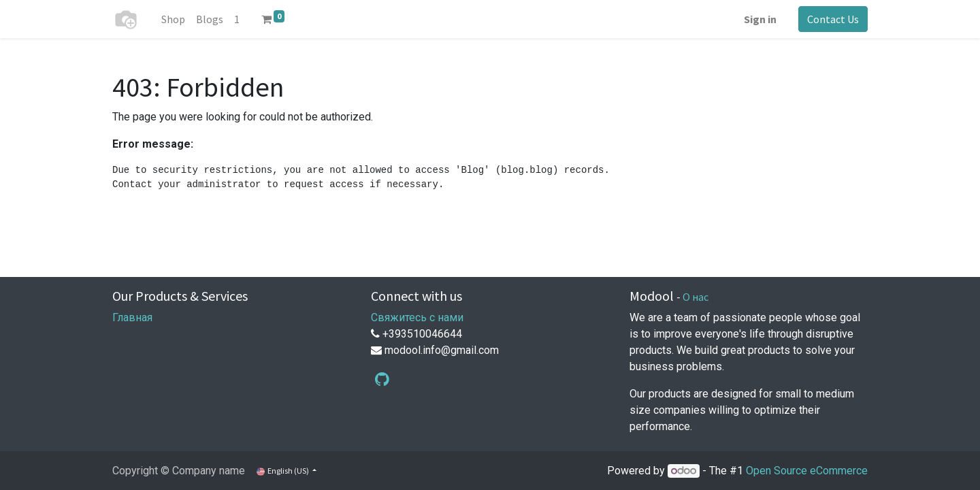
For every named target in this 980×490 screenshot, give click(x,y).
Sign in (760, 19)
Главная (132, 317)
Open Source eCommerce (807, 471)
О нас (696, 297)
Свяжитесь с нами (417, 317)
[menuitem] (173, 19)
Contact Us (833, 19)
